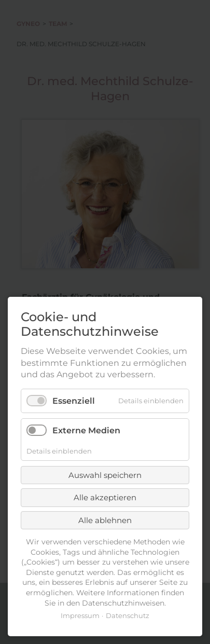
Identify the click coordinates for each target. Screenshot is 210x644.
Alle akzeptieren (105, 497)
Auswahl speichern (105, 475)
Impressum (80, 615)
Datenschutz (128, 615)
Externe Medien (86, 430)
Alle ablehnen (105, 520)
